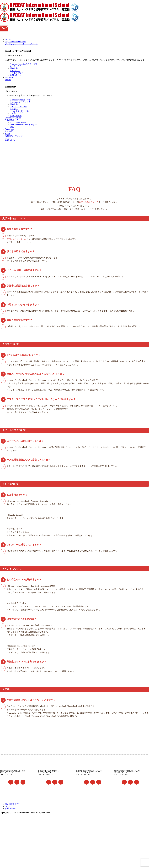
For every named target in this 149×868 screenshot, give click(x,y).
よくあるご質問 (17, 73)
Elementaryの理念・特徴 (20, 100)
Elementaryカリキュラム (20, 102)
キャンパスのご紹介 (19, 107)
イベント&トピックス (19, 111)
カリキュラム (16, 66)
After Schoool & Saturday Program (24, 125)
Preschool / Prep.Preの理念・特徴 (24, 64)
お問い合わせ (16, 75)
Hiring (7, 806)
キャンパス (15, 71)
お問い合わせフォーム (16, 239)
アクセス (14, 109)
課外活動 (14, 68)
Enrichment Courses (18, 122)
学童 (12, 127)
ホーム (8, 39)
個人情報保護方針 (13, 804)
